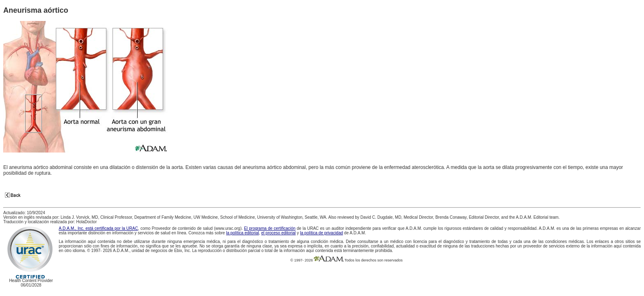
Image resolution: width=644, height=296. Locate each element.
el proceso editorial (278, 233)
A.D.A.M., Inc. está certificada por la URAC (98, 228)
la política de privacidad (322, 233)
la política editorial (242, 233)
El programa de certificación (270, 228)
